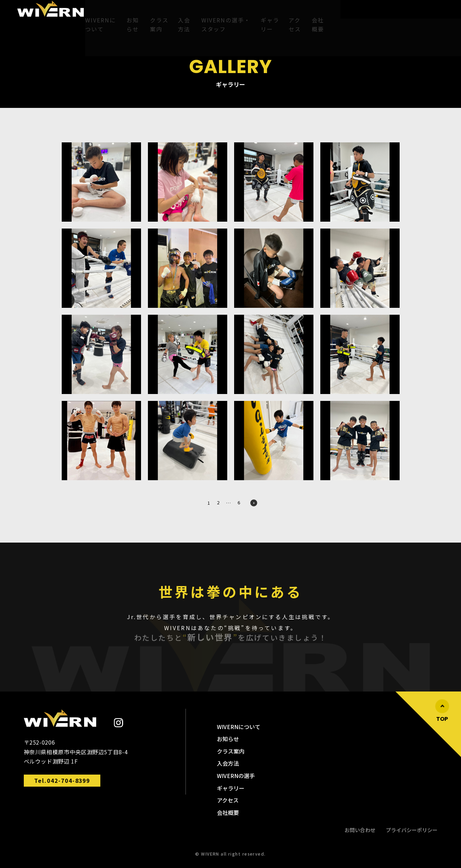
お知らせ (139, 12)
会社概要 (373, 12)
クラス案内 (173, 12)
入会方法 (205, 12)
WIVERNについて (100, 12)
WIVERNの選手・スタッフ (256, 12)
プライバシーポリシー (412, 830)
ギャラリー (311, 12)
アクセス (344, 12)
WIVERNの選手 (236, 776)
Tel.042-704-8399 (62, 780)
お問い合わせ (360, 830)
